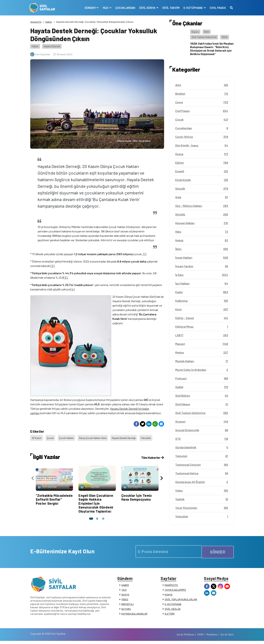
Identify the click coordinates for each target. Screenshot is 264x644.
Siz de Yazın (227, 637)
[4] (72, 289)
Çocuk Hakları (67, 392)
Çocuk (51, 392)
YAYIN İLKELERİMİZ (175, 591)
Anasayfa (36, 22)
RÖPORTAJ (128, 605)
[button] (91, 471)
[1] (144, 254)
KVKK (201, 637)
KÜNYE (169, 596)
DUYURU (126, 610)
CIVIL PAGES (217, 8)
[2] (52, 266)
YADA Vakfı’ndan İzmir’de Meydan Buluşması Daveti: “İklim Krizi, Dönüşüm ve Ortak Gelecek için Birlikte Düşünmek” (212, 49)
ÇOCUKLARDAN (124, 8)
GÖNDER (218, 551)
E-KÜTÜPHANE (173, 605)
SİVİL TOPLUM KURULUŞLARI (181, 600)
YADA (225, 37)
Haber (49, 22)
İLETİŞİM (170, 615)
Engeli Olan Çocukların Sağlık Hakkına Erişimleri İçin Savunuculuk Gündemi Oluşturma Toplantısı (96, 456)
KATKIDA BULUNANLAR (134, 615)
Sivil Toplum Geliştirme (204, 37)
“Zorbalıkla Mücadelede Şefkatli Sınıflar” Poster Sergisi (54, 452)
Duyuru (195, 32)
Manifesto (212, 637)
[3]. (66, 277)
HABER (125, 586)
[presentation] (33, 432)
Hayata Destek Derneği (127, 392)
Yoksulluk (150, 392)
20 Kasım (37, 392)
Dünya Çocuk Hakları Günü (95, 392)
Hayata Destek (52, 46)
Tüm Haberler (152, 410)
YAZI (124, 591)
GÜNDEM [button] (89, 8)
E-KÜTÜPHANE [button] (192, 8)
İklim (207, 32)
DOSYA (125, 596)
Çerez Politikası (186, 637)
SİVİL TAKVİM (170, 8)
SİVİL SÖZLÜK (173, 610)
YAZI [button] (105, 8)
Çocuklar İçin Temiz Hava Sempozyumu (137, 450)
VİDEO (125, 600)
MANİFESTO (171, 586)
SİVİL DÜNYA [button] (146, 8)
